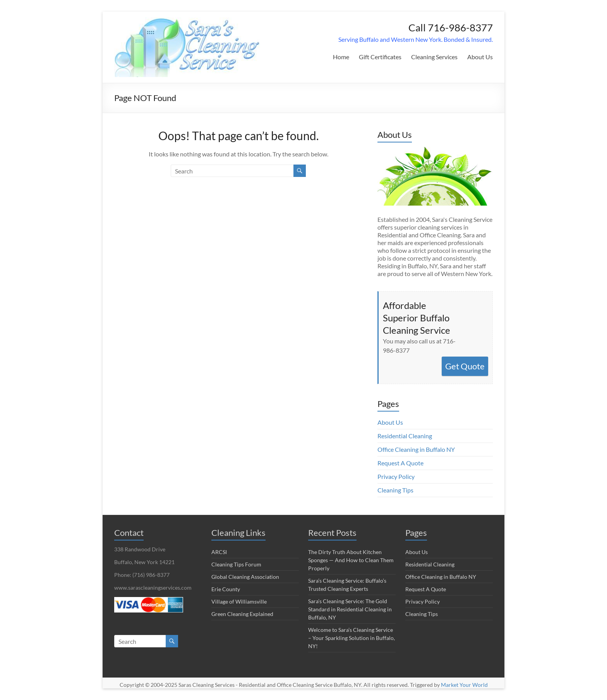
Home (341, 57)
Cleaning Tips (395, 490)
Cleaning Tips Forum (236, 564)
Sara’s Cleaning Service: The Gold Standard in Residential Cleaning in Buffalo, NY (350, 609)
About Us (480, 57)
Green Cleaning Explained (242, 614)
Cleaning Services (434, 57)
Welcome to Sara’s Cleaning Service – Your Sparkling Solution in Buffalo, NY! (352, 638)
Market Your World (464, 685)
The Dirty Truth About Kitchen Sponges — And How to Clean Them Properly (351, 560)
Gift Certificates (380, 57)
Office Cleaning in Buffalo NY (416, 449)
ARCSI (219, 552)
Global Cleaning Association (245, 577)
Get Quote (465, 366)
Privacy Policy (396, 476)
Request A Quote (400, 463)
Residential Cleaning (405, 436)
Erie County (226, 589)
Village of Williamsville (239, 601)
